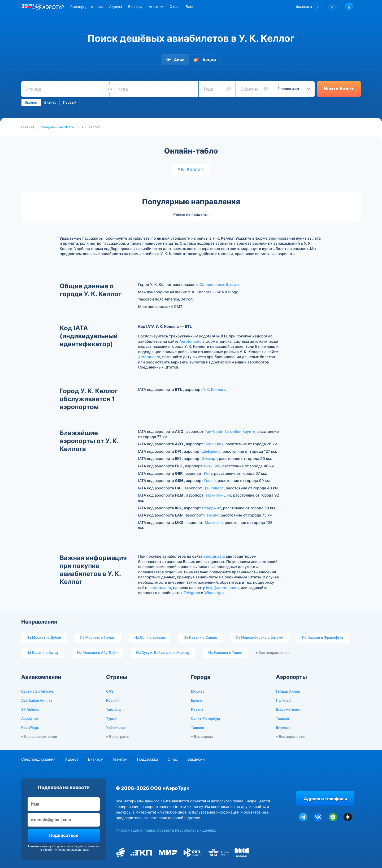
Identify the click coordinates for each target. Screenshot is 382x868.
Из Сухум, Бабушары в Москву (163, 653)
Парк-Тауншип (218, 495)
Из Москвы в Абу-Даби (97, 653)
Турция (112, 719)
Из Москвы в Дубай (44, 638)
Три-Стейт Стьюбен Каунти (230, 432)
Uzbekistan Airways (38, 692)
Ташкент (199, 728)
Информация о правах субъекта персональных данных (166, 830)
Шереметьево (288, 710)
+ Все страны (118, 737)
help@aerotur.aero (222, 588)
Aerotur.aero (190, 342)
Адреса (115, 7)
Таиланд (113, 710)
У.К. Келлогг (191, 170)
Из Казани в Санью (200, 638)
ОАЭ (110, 692)
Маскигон (214, 523)
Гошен (210, 481)
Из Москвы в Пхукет (98, 638)
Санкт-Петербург (206, 719)
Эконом (31, 103)
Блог (190, 7)
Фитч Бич (212, 466)
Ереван (197, 701)
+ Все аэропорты (291, 737)
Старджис (212, 508)
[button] (309, 7)
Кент (208, 474)
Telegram (192, 593)
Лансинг (211, 515)
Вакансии (196, 759)
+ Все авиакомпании (39, 737)
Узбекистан (116, 728)
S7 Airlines (30, 710)
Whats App (214, 593)
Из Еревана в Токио (225, 653)
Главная (28, 127)
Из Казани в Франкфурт (323, 638)
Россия (112, 701)
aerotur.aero (214, 556)
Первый (70, 103)
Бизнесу (135, 7)
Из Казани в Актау (43, 653)
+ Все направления (272, 653)
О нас (175, 7)
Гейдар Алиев (288, 692)
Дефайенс (211, 452)
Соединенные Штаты (58, 127)
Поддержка (148, 759)
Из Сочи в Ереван (150, 638)
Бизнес (50, 103)
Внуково (283, 728)
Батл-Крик (214, 444)
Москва (198, 692)
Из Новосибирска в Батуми (260, 638)
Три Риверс (213, 488)
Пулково (283, 701)
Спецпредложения (86, 7)
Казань (197, 710)
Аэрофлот (30, 719)
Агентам (156, 7)
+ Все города (202, 737)
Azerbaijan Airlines (37, 701)
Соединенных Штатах (220, 285)
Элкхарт (210, 459)
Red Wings (30, 728)
